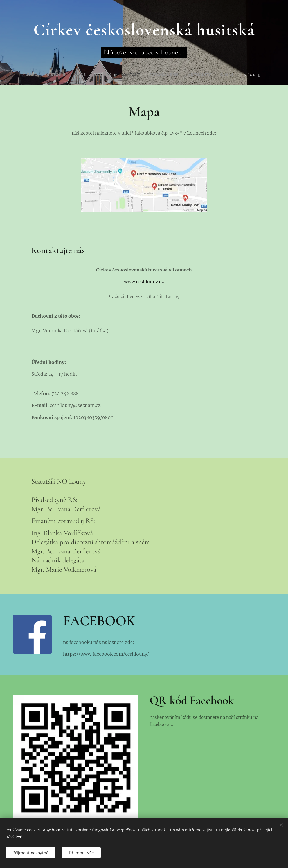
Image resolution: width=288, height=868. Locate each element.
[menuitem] (22, 75)
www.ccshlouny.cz (144, 282)
